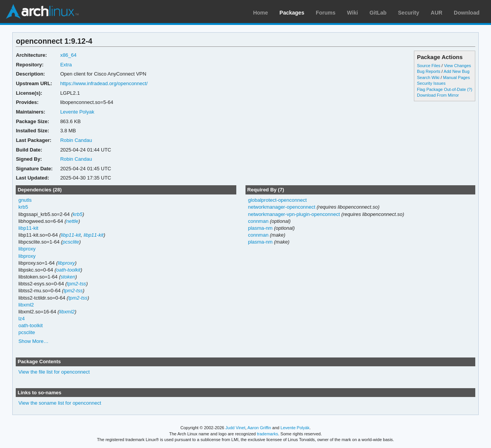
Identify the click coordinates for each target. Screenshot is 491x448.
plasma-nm (260, 228)
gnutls (25, 200)
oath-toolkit (68, 270)
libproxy (27, 249)
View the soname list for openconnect (60, 403)
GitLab (378, 13)
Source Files (429, 66)
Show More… (34, 341)
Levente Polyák (295, 428)
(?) (470, 89)
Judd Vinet (236, 428)
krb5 (23, 207)
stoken (68, 277)
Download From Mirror (438, 95)
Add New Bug (457, 71)
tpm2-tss (77, 284)
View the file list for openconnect (54, 372)
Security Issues (431, 83)
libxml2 (26, 305)
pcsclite (71, 242)
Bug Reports (429, 71)
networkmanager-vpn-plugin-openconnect (294, 214)
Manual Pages (456, 77)
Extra (66, 65)
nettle (72, 221)
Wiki (353, 13)
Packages (292, 13)
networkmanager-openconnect (281, 207)
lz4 (22, 319)
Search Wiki (428, 77)
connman (258, 221)
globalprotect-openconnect (277, 200)
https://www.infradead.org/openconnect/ (104, 83)
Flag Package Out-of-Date (442, 89)
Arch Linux (42, 12)
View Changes (457, 66)
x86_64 (68, 55)
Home (261, 13)
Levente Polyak (77, 112)
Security (409, 13)
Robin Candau (76, 140)
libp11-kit (28, 228)
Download (467, 13)
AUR (437, 13)
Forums (325, 13)
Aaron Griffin (259, 428)
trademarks (268, 434)
